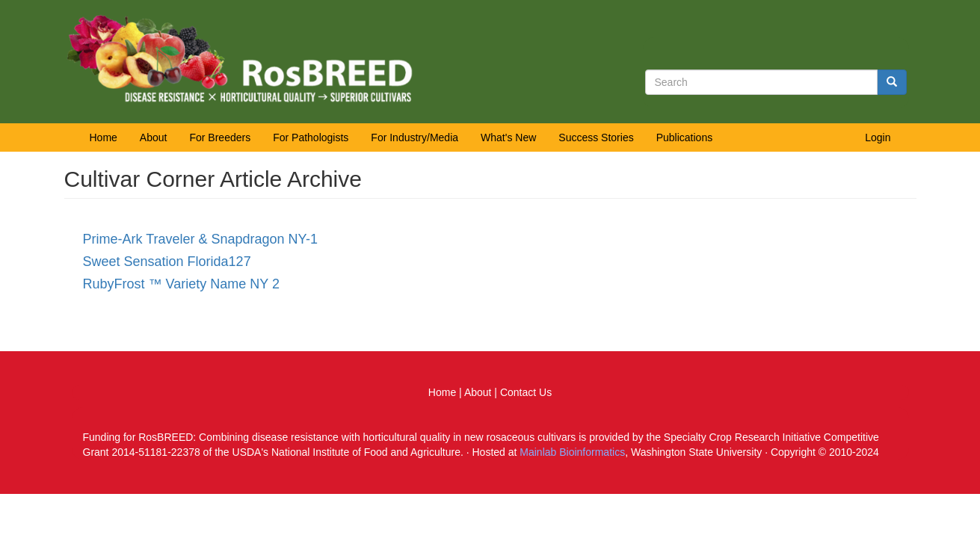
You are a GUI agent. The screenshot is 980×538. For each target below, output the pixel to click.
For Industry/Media (415, 137)
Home (104, 137)
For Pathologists (311, 137)
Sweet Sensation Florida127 (167, 262)
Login (878, 137)
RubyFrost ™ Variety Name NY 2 (181, 284)
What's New (508, 137)
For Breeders (220, 137)
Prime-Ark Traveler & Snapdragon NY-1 (200, 239)
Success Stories (596, 137)
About (154, 137)
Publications (685, 137)
